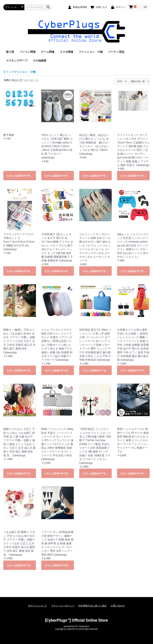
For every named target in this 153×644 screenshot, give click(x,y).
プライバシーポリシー (63, 606)
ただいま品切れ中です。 (20, 176)
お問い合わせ (118, 606)
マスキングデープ (17, 61)
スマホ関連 (67, 52)
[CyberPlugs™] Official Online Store (76, 620)
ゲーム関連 (48, 52)
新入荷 (10, 52)
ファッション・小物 (91, 52)
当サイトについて (38, 606)
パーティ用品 (116, 52)
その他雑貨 (40, 61)
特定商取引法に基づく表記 (93, 606)
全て (6, 72)
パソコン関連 (28, 52)
